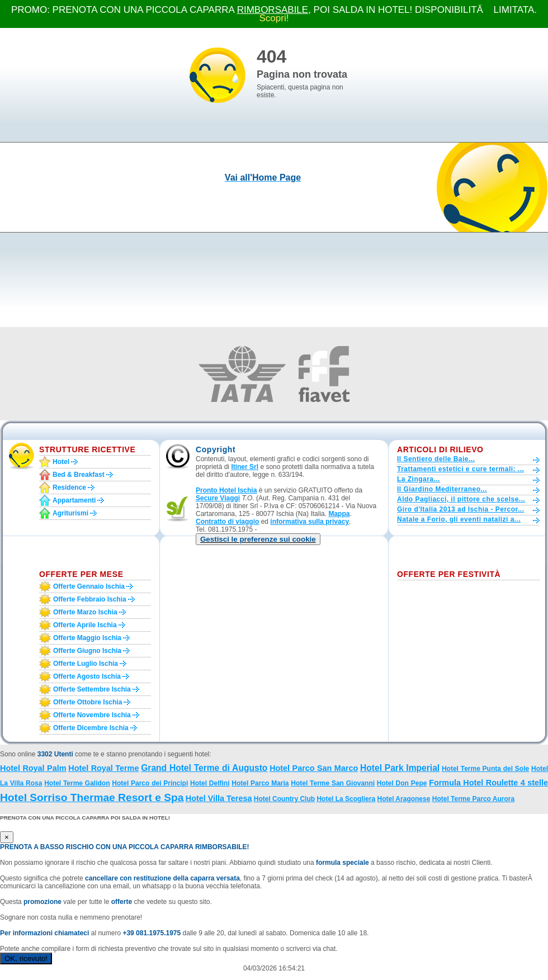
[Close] (7, 837)
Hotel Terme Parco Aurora (473, 799)
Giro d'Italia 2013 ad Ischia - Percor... (460, 509)
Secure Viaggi (218, 498)
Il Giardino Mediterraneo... (442, 489)
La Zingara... (419, 479)
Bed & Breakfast (79, 475)
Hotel (61, 462)
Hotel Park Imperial (400, 768)
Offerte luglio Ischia (86, 664)
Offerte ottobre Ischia (88, 702)
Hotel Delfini (210, 783)
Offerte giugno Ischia (87, 651)
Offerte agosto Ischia (87, 676)
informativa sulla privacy (310, 522)
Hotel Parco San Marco (314, 768)
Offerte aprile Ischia (85, 625)
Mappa (339, 514)
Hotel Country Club (284, 799)
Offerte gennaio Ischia (89, 586)
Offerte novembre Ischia (92, 715)
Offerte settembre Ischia (92, 689)
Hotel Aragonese (403, 799)
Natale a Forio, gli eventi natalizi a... (459, 519)
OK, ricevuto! (26, 958)
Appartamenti (74, 500)
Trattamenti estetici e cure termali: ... (460, 469)
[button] (258, 539)
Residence (69, 487)
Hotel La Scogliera (346, 799)
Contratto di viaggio (227, 522)
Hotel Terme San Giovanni (333, 783)
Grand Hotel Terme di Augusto (204, 768)
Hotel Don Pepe (402, 783)
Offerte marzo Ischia (85, 612)
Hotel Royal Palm (33, 768)
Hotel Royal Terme (103, 768)
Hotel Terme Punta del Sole (485, 769)
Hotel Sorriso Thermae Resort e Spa (92, 797)
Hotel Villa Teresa (219, 798)
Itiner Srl (245, 467)
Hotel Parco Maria (260, 783)
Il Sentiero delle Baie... (436, 459)
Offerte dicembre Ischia (91, 728)
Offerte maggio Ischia (87, 638)
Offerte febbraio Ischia (90, 599)
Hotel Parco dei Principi (150, 783)
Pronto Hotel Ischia (226, 490)
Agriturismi (70, 513)
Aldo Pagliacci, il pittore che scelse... (461, 499)
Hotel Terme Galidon (77, 783)
